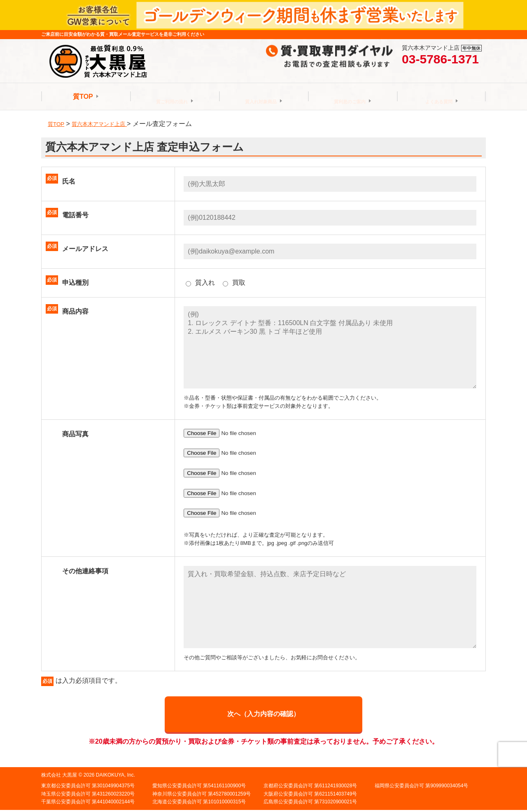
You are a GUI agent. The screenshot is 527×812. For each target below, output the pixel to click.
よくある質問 (439, 97)
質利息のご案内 (350, 97)
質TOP (83, 97)
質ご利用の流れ (172, 97)
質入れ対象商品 (261, 97)
